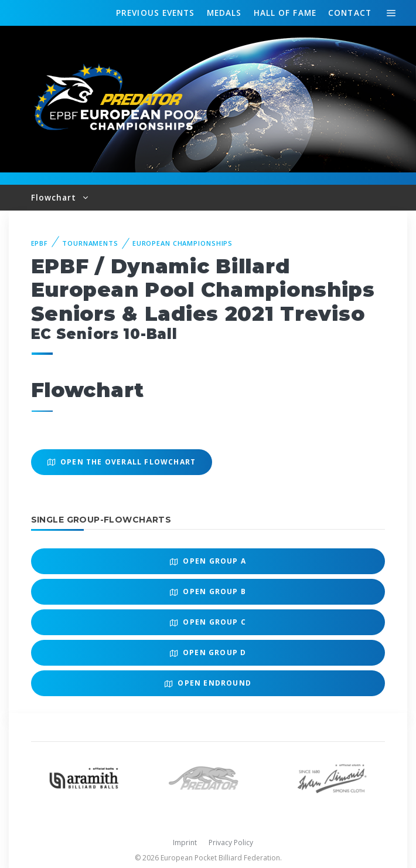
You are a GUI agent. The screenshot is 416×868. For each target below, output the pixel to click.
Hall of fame (285, 13)
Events (155, 13)
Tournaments (90, 243)
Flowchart (55, 197)
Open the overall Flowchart (122, 462)
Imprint (185, 842)
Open (208, 561)
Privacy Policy (231, 842)
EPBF (40, 243)
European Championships (183, 243)
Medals (224, 13)
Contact (350, 13)
